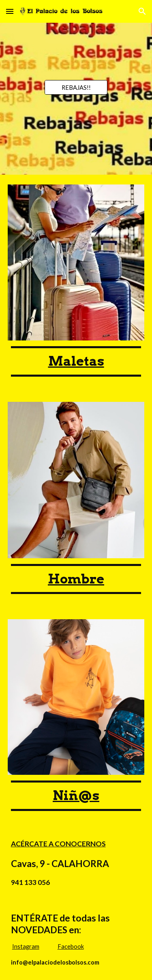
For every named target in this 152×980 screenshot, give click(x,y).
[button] (10, 11)
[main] (76, 361)
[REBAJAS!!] (76, 87)
